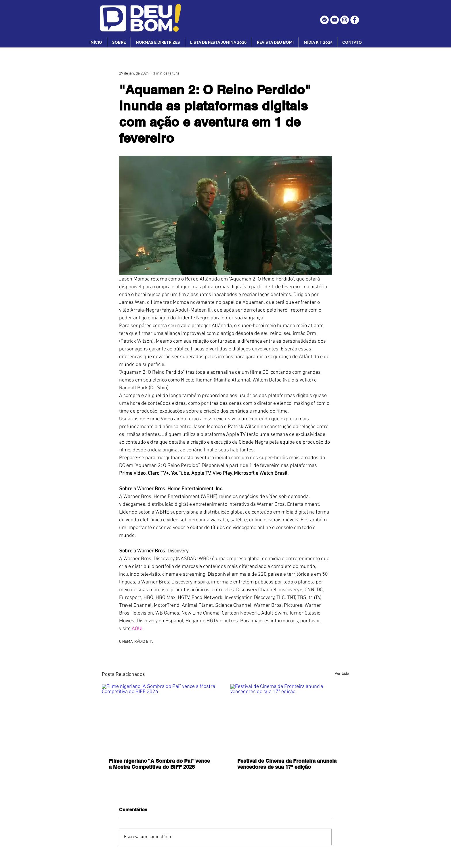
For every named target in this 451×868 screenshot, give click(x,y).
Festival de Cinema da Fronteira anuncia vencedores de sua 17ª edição (287, 764)
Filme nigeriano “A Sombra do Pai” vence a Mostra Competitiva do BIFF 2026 (159, 764)
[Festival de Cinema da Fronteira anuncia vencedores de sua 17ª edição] (290, 718)
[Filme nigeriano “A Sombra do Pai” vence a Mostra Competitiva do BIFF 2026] (161, 718)
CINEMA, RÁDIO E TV (136, 642)
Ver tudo (342, 674)
